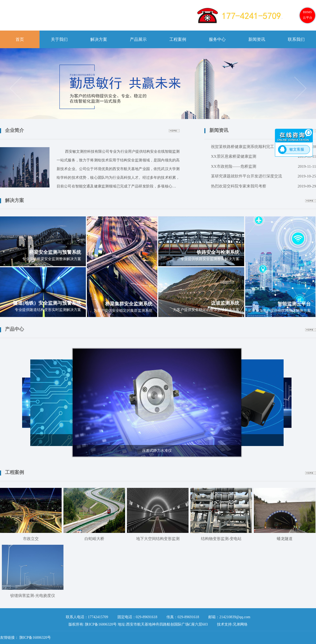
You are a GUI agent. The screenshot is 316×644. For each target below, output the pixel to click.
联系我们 (296, 39)
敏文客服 (297, 149)
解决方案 (99, 39)
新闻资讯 (257, 39)
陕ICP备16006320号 (35, 638)
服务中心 (217, 39)
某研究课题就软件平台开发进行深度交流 (263, 176)
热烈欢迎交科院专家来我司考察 (263, 186)
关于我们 (59, 39)
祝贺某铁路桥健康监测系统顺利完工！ (263, 147)
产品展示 (138, 39)
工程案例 (178, 39)
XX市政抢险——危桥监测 (263, 167)
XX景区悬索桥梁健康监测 (263, 157)
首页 (20, 39)
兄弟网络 (240, 624)
